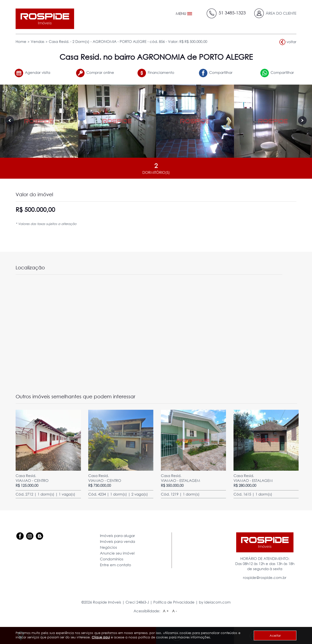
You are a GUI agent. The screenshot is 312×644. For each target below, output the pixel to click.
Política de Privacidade (174, 602)
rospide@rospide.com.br (265, 577)
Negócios (108, 547)
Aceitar (275, 635)
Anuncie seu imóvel (117, 553)
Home (21, 41)
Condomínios (112, 559)
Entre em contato (116, 565)
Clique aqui (101, 637)
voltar (288, 42)
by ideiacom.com (215, 602)
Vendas (38, 41)
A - (175, 611)
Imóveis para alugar (117, 536)
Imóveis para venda (117, 541)
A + (166, 611)
